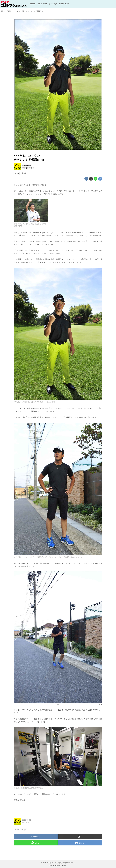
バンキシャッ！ (28, 168)
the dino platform (61, 865)
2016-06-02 (26, 166)
